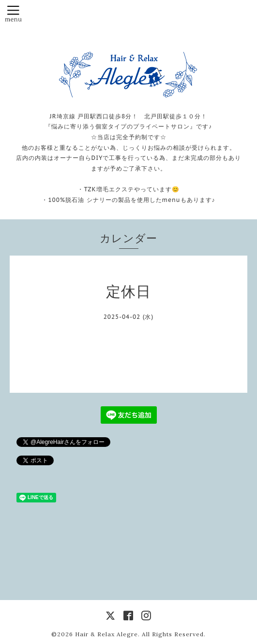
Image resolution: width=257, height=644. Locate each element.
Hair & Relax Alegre (106, 634)
